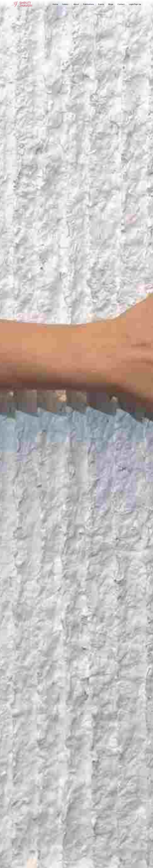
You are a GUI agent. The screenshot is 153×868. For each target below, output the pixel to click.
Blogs (111, 4)
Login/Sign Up (135, 4)
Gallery (65, 4)
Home (55, 4)
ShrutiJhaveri (22, 4)
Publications (88, 4)
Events (101, 4)
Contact (121, 4)
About (76, 4)
